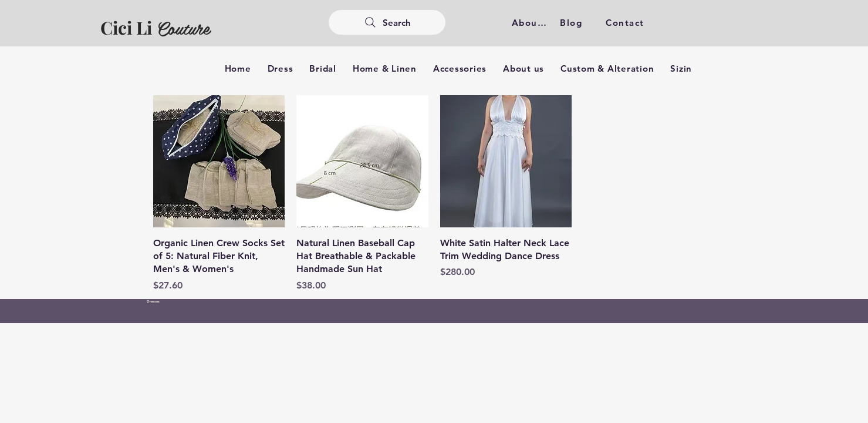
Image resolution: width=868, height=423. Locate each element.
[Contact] (626, 23)
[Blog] (573, 23)
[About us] (532, 23)
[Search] (387, 22)
